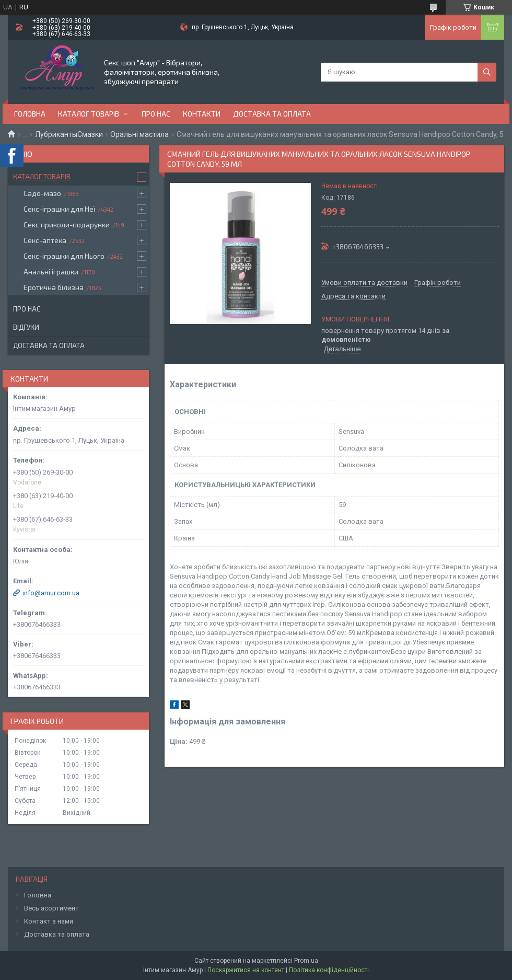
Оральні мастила (139, 134)
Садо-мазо (42, 193)
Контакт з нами (49, 921)
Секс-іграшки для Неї (59, 209)
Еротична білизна (54, 287)
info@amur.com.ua (51, 593)
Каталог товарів (89, 114)
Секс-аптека (45, 240)
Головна (30, 114)
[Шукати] (487, 72)
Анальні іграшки (51, 272)
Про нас (156, 114)
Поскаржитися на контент (246, 970)
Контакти (202, 114)
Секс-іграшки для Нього (64, 256)
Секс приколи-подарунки (67, 224)
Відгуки (26, 327)
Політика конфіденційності (329, 970)
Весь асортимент (51, 908)
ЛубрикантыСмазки (69, 134)
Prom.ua (306, 961)
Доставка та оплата (272, 114)
